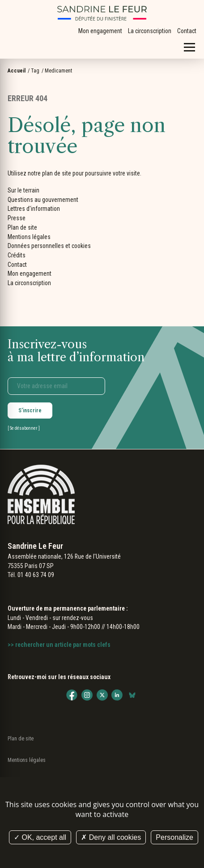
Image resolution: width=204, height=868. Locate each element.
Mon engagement (100, 31)
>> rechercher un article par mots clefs (59, 645)
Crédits (17, 255)
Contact (187, 31)
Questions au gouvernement (43, 200)
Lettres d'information (34, 209)
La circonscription (150, 31)
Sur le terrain (23, 190)
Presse (17, 218)
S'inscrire (30, 410)
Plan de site (22, 227)
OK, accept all (40, 837)
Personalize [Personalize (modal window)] (174, 837)
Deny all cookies (111, 837)
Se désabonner (24, 428)
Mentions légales (29, 237)
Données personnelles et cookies (49, 246)
